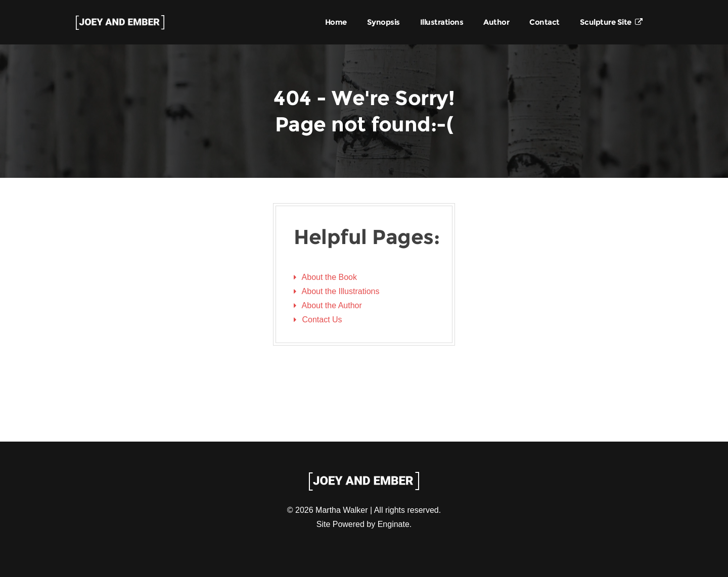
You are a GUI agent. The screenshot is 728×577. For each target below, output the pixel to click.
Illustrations (442, 22)
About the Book (329, 277)
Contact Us (322, 320)
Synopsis (383, 22)
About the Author (332, 305)
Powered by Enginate (371, 524)
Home (336, 22)
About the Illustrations (341, 291)
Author (496, 22)
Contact (544, 22)
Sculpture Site (611, 22)
